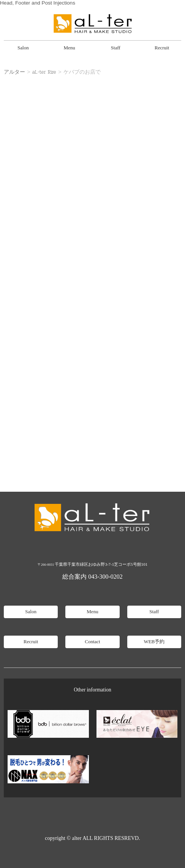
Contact (92, 642)
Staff (116, 48)
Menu (69, 48)
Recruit (162, 48)
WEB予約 (154, 642)
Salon (23, 48)
